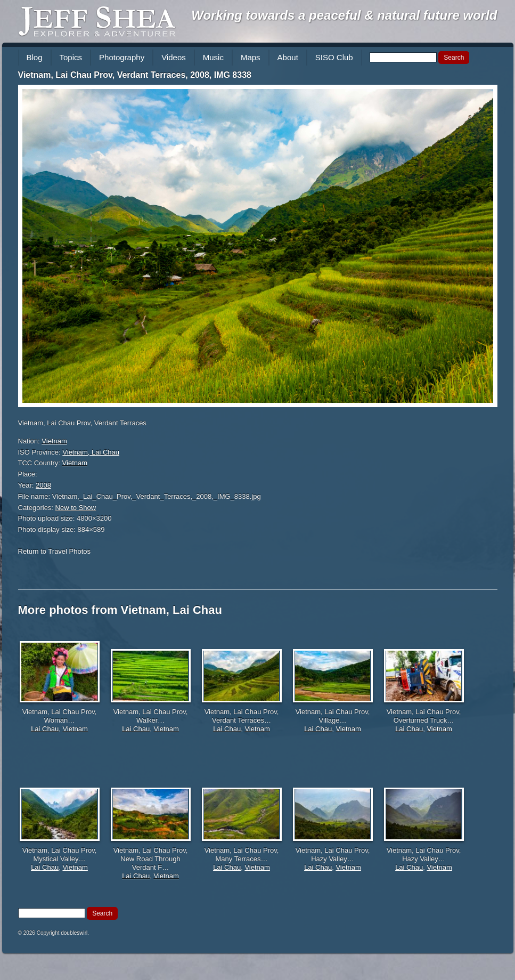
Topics (71, 57)
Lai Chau (45, 729)
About (288, 57)
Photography (122, 57)
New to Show (76, 508)
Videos (174, 57)
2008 (43, 485)
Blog (35, 57)
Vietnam (54, 441)
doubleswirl (74, 933)
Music (213, 57)
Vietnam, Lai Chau (91, 452)
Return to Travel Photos (55, 551)
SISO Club (334, 57)
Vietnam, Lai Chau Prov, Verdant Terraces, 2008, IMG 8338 (135, 75)
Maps (251, 57)
